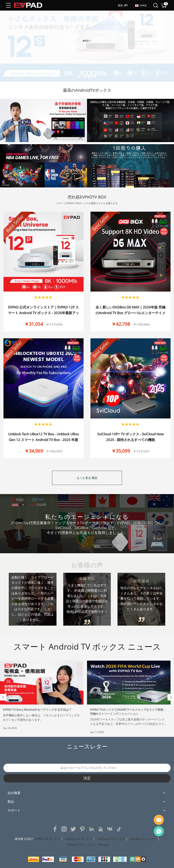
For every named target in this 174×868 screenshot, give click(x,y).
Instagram (64, 829)
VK (110, 829)
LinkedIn (91, 829)
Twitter (73, 829)
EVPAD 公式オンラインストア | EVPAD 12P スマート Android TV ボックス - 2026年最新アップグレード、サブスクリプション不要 (43, 313)
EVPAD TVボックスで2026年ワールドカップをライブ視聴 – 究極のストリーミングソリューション (128, 712)
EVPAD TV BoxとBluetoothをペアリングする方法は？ (37, 710)
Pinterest (82, 829)
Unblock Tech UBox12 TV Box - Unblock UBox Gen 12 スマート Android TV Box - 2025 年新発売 (43, 440)
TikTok (119, 829)
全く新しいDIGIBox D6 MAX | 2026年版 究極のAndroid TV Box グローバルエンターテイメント (130, 313)
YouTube (101, 829)
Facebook (55, 829)
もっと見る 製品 (87, 478)
